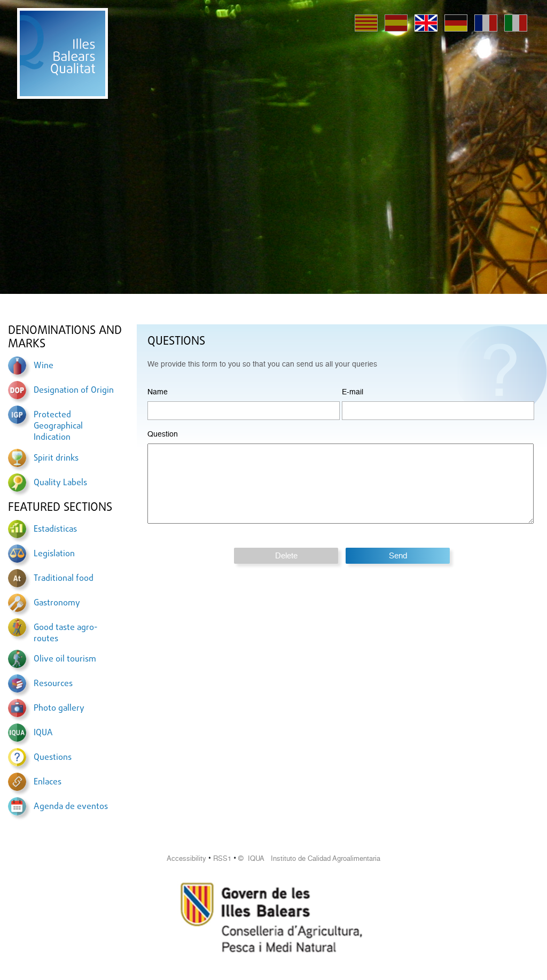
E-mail (353, 392)
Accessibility (186, 858)
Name (158, 392)
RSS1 (222, 858)
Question (163, 434)
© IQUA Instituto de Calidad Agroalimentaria (309, 858)
